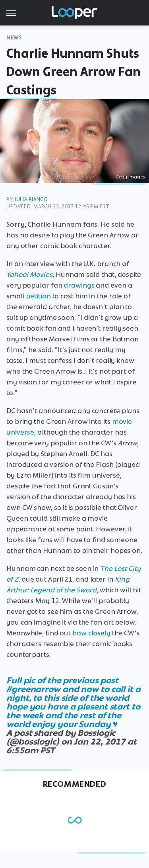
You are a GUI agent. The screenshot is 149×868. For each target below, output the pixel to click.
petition (38, 296)
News (14, 38)
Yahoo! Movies (29, 274)
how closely (91, 633)
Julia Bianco (31, 199)
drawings (79, 285)
